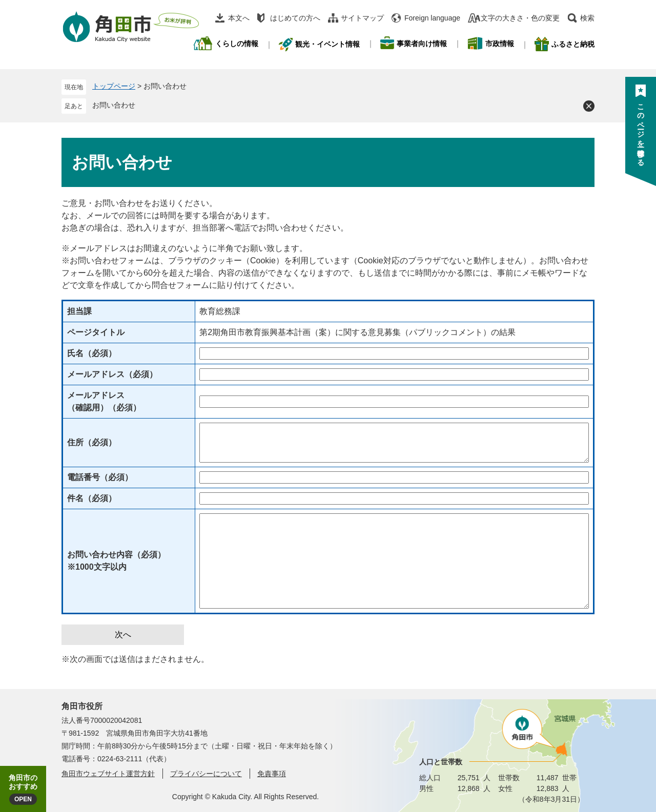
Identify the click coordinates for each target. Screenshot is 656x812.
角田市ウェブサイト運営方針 (108, 774)
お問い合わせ (114, 105)
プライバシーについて (206, 774)
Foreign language (432, 18)
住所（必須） (92, 442)
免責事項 (272, 774)
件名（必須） (92, 498)
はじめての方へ (295, 18)
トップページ (114, 86)
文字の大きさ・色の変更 (520, 18)
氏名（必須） (92, 353)
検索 (587, 18)
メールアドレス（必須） (112, 374)
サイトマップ (362, 18)
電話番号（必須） (100, 477)
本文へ (239, 18)
